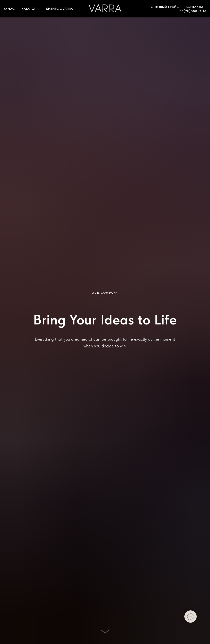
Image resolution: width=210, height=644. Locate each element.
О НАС (9, 9)
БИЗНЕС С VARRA (60, 9)
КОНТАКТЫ (194, 7)
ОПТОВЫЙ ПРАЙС (165, 7)
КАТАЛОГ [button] (29, 9)
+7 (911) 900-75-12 (193, 11)
